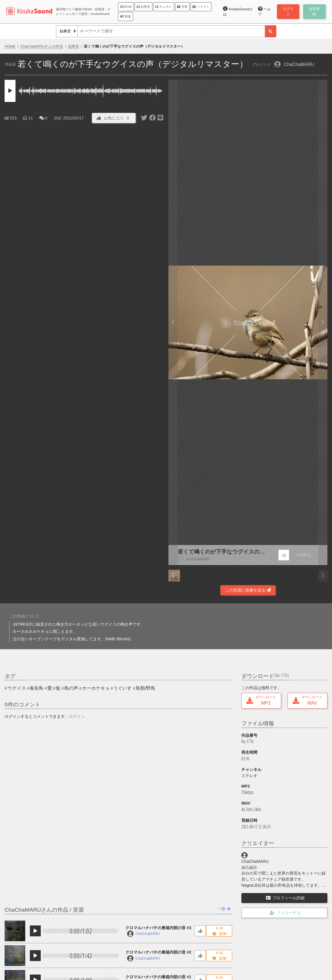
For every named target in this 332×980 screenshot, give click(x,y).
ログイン (77, 716)
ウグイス (17, 688)
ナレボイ (164, 7)
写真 (182, 7)
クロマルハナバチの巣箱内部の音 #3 (158, 928)
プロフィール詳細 (285, 898)
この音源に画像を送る (248, 590)
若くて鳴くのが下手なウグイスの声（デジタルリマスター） (221, 552)
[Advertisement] (84, 580)
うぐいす (123, 688)
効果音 (143, 7)
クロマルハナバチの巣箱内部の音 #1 (158, 977)
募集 (126, 16)
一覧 (224, 909)
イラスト (201, 7)
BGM (126, 7)
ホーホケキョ (96, 688)
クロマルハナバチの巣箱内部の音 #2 (158, 952)
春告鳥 (36, 688)
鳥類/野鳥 (145, 688)
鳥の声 (71, 688)
